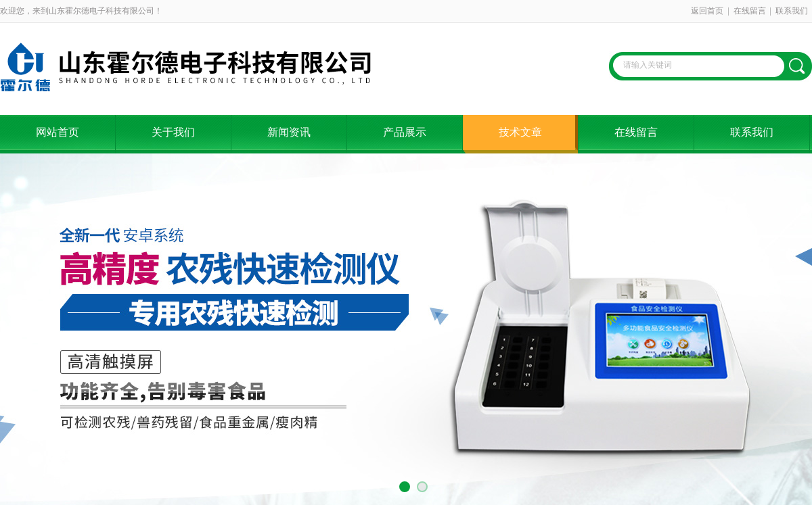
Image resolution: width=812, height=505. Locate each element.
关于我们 (173, 132)
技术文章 (520, 132)
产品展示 (405, 132)
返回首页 (707, 11)
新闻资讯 (289, 132)
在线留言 (750, 11)
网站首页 (58, 132)
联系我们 (792, 11)
